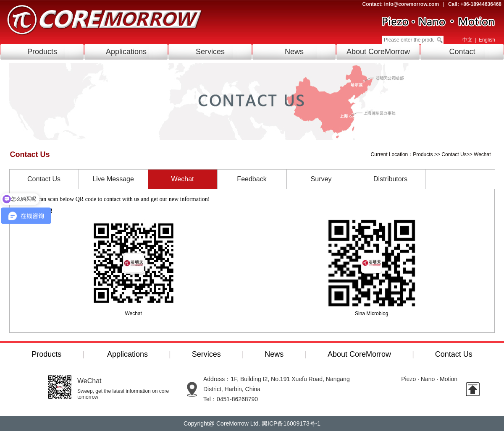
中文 (467, 40)
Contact (462, 52)
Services (210, 52)
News (294, 52)
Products (42, 52)
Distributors (390, 179)
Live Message (113, 179)
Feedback (252, 179)
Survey (321, 179)
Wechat (482, 154)
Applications (126, 52)
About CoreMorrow (378, 52)
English (487, 40)
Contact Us (454, 154)
